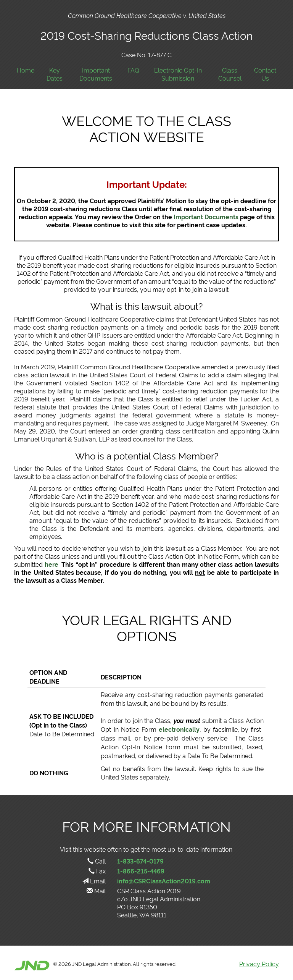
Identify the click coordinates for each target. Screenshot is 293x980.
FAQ (133, 70)
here (52, 564)
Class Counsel (230, 74)
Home (26, 70)
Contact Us (265, 74)
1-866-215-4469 (141, 871)
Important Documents (96, 74)
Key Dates (55, 74)
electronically (179, 729)
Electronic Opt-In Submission (178, 74)
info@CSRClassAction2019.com (164, 881)
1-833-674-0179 (140, 861)
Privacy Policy (259, 964)
